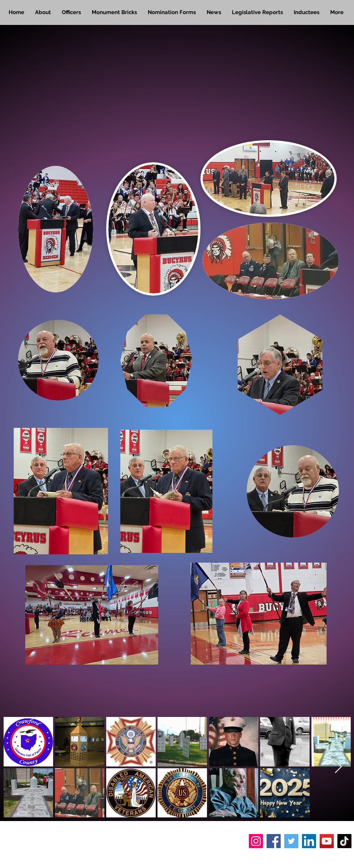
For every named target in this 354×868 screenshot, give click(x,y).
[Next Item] (338, 767)
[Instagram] (256, 841)
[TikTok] (344, 841)
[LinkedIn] (309, 841)
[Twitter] (291, 841)
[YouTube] (327, 841)
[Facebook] (274, 841)
